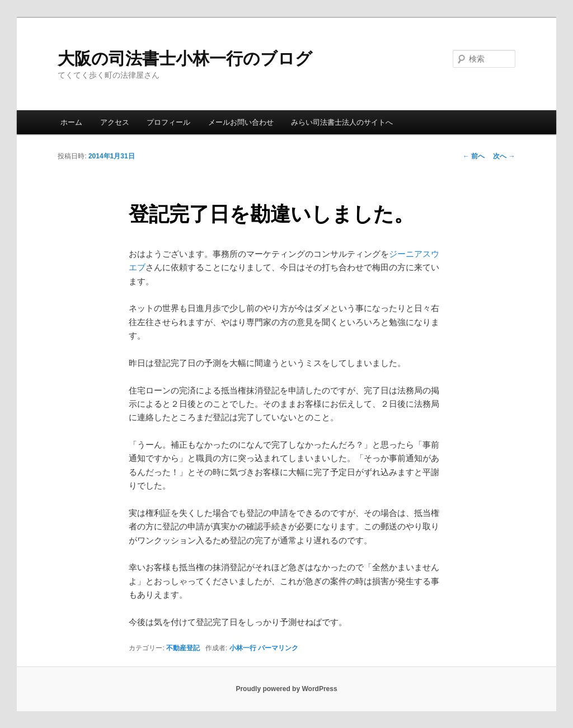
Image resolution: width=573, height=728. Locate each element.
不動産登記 (183, 648)
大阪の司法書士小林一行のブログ (185, 58)
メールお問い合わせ (241, 122)
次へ (504, 156)
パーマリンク (278, 648)
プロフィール (168, 122)
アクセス (115, 122)
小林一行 (243, 648)
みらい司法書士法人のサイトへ (342, 122)
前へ (474, 156)
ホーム (71, 122)
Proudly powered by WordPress (286, 689)
